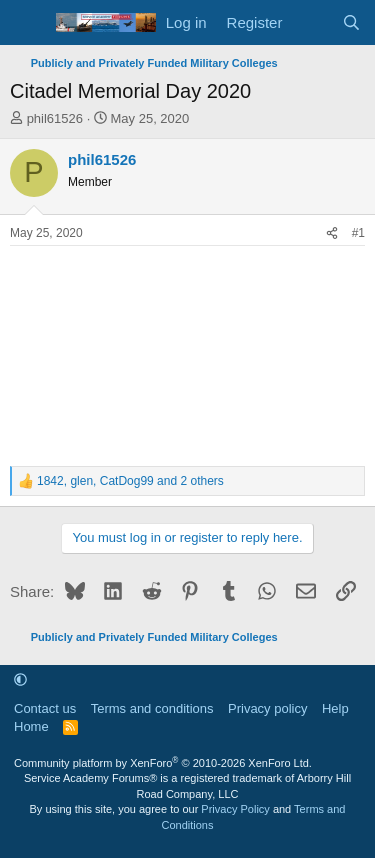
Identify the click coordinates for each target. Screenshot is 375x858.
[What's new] (311, 22)
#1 (358, 233)
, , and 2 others (130, 481)
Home (31, 726)
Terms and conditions (152, 708)
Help (335, 708)
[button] (20, 679)
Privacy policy (267, 708)
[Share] (332, 233)
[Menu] (27, 23)
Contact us (45, 708)
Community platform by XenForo (163, 763)
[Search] (351, 22)
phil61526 (55, 118)
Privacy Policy (235, 809)
